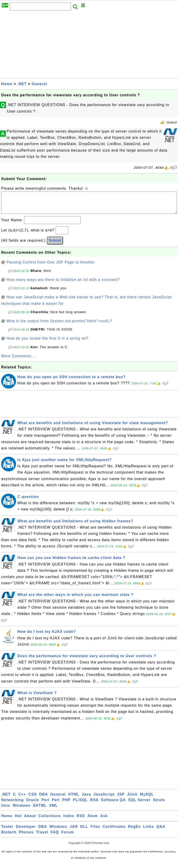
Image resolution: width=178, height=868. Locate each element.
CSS (33, 799)
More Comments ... (19, 361)
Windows (21, 810)
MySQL (147, 799)
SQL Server (139, 805)
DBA (44, 799)
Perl (45, 805)
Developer (26, 831)
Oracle (33, 805)
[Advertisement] (89, 46)
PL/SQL (80, 805)
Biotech (9, 837)
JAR (74, 831)
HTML (74, 799)
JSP (121, 799)
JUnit (132, 799)
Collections (50, 821)
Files (95, 831)
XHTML (40, 810)
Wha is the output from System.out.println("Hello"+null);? (59, 326)
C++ (22, 799)
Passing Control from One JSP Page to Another (51, 267)
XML (53, 810)
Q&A (161, 831)
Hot (18, 821)
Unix (6, 810)
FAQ (55, 837)
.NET (22, 84)
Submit (55, 245)
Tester (7, 831)
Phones (26, 837)
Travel (42, 837)
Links (149, 831)
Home (7, 84)
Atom (93, 821)
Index (69, 821)
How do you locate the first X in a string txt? (48, 343)
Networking (12, 805)
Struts (159, 805)
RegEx (134, 831)
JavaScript (104, 799)
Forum (68, 837)
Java (86, 799)
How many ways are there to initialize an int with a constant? (63, 284)
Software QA (113, 805)
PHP (66, 805)
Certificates (114, 831)
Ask (104, 821)
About (30, 821)
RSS (94, 805)
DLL (84, 831)
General (39, 84)
